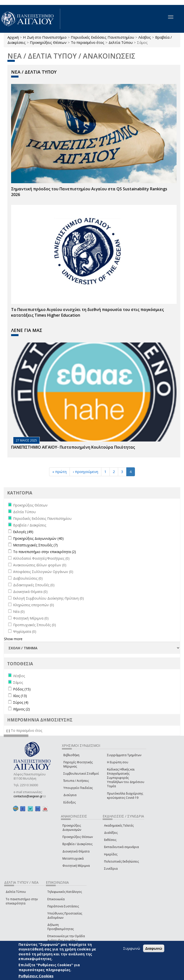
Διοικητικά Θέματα (76, 851)
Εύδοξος (70, 802)
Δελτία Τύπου (121, 42)
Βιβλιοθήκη (71, 755)
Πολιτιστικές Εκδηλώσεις (121, 861)
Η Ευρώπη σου (118, 762)
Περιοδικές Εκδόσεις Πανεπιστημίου (102, 37)
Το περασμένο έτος (88, 42)
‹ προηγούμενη (85, 472)
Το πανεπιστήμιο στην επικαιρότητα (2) (45, 552)
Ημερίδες (111, 854)
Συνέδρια (111, 869)
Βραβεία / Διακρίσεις (77, 844)
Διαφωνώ (154, 948)
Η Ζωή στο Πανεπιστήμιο (45, 37)
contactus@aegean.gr (30, 796)
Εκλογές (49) (23, 532)
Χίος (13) (20, 696)
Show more (13, 639)
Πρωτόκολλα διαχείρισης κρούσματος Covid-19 (125, 796)
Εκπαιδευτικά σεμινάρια (121, 847)
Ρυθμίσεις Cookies (36, 976)
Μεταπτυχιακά (73, 858)
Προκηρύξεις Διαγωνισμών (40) (38, 538)
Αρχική (13, 37)
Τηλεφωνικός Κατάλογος (65, 892)
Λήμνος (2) (21, 709)
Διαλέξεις (111, 833)
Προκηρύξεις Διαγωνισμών (72, 828)
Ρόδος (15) (22, 689)
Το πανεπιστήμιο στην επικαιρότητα (22, 901)
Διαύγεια (70, 795)
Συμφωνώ (132, 948)
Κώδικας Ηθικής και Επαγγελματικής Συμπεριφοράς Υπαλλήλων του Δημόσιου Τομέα (126, 778)
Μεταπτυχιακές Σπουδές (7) (35, 545)
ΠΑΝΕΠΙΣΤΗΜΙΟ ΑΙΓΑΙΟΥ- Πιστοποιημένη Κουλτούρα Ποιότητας (73, 447)
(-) (9, 730)
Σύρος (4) (21, 702)
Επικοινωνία (56, 899)
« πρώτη (59, 472)
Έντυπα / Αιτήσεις (76, 781)
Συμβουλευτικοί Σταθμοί (81, 774)
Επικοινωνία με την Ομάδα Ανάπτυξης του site (66, 938)
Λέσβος (145, 37)
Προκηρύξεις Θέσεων (48, 42)
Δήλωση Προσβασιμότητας (61, 927)
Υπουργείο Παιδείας (78, 788)
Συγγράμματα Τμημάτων (124, 755)
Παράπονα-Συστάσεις (63, 906)
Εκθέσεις (110, 840)
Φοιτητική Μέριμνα (76, 866)
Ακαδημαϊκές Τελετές (119, 825)
